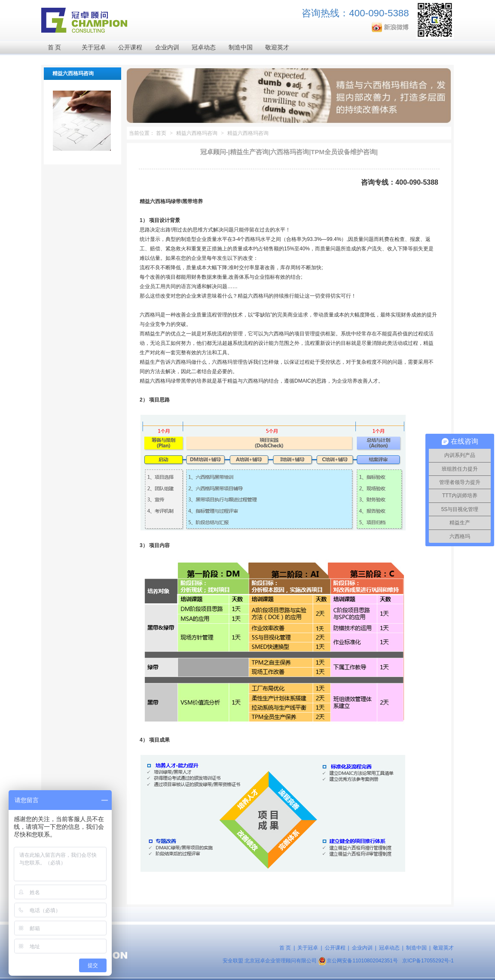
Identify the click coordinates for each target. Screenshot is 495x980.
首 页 (55, 47)
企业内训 (167, 47)
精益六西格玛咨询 (197, 133)
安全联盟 (233, 961)
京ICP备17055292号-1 (428, 961)
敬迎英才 (277, 47)
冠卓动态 (204, 47)
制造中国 (241, 47)
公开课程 (130, 47)
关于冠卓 (94, 47)
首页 (161, 133)
